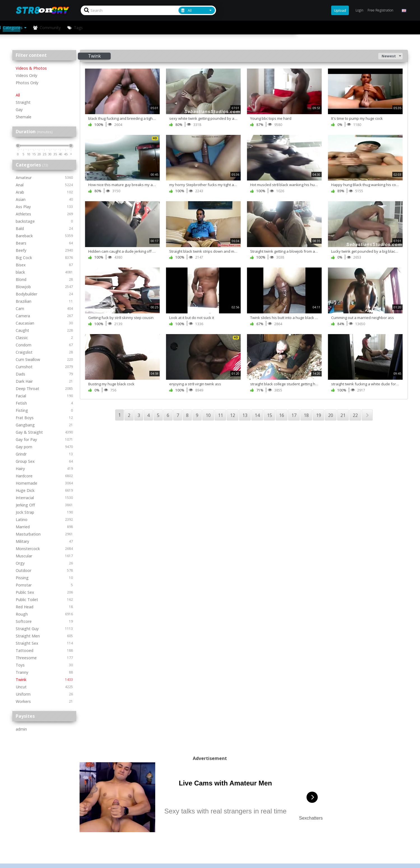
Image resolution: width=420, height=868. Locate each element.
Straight (23, 102)
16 (282, 415)
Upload (340, 10)
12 (233, 415)
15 (270, 415)
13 (245, 415)
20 (331, 415)
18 (306, 415)
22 (355, 415)
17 (294, 415)
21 (343, 415)
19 (319, 415)
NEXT (367, 415)
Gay (19, 110)
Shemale (24, 117)
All (18, 95)
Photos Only (27, 83)
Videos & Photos (31, 68)
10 (208, 415)
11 (221, 415)
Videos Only (26, 75)
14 (257, 415)
